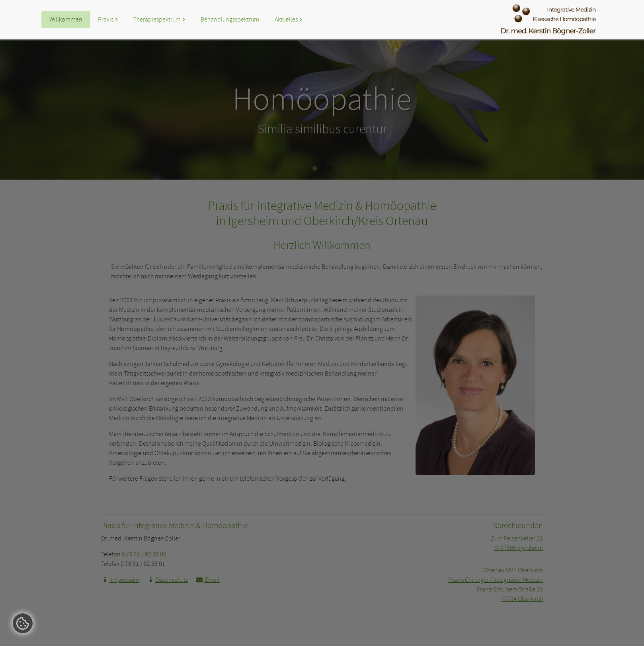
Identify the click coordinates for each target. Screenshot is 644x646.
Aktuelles (286, 20)
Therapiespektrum (157, 20)
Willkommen (66, 20)
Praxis (106, 20)
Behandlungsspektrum (230, 20)
